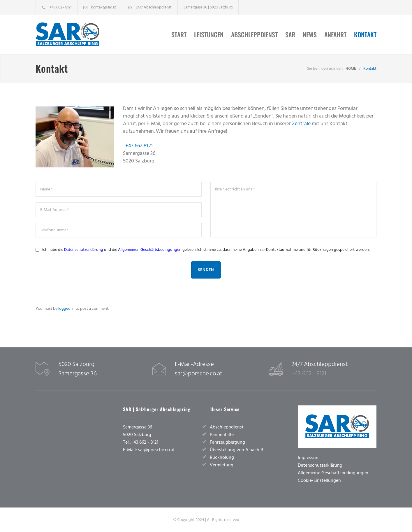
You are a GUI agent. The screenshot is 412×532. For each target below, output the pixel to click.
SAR (290, 34)
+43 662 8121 (139, 146)
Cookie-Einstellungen (319, 480)
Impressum (309, 458)
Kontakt (365, 34)
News (310, 34)
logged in (66, 309)
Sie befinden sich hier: (325, 69)
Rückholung (222, 457)
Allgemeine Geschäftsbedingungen (333, 473)
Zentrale (301, 124)
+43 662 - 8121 (60, 7)
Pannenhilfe (222, 435)
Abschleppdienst (254, 34)
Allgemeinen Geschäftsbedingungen (150, 250)
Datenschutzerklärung (84, 250)
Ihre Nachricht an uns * (293, 210)
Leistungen (209, 34)
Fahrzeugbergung (227, 442)
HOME (351, 69)
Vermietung (222, 465)
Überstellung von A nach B (236, 450)
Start (179, 34)
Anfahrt (335, 34)
